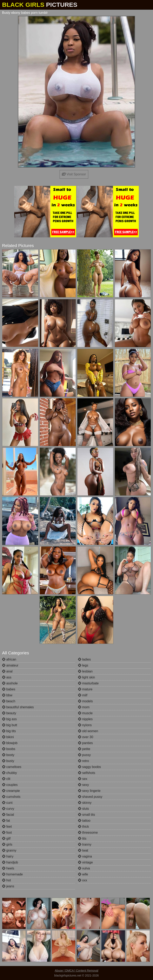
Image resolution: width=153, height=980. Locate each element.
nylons (85, 725)
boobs (9, 749)
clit (6, 779)
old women (88, 731)
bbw (7, 695)
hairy (8, 856)
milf (83, 695)
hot (6, 880)
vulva (84, 868)
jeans (8, 886)
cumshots (11, 797)
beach (9, 701)
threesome (88, 833)
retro (83, 761)
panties (85, 743)
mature (85, 689)
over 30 (86, 737)
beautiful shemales (18, 707)
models (85, 701)
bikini (8, 737)
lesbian (85, 671)
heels (8, 868)
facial (8, 815)
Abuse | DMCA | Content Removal (76, 971)
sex (83, 779)
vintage (85, 862)
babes (9, 689)
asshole (10, 683)
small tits (87, 815)
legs (83, 665)
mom (84, 707)
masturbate (88, 683)
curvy (8, 809)
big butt (10, 725)
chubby (9, 773)
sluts (83, 809)
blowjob (10, 743)
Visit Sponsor (74, 174)
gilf (6, 838)
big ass (9, 719)
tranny (85, 844)
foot (7, 833)
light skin (87, 677)
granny (9, 850)
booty (8, 755)
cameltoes (12, 767)
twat (83, 850)
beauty (9, 713)
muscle (85, 713)
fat (6, 821)
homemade (12, 874)
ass (7, 677)
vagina (85, 856)
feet (7, 827)
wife (83, 874)
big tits (9, 731)
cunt (7, 803)
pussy (84, 755)
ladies (84, 659)
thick (83, 827)
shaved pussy (90, 797)
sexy (83, 785)
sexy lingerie (89, 791)
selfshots (87, 773)
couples (10, 785)
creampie (11, 791)
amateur (10, 665)
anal (7, 671)
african (9, 659)
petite (84, 749)
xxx (82, 880)
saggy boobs (89, 767)
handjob (10, 862)
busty (8, 761)
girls (7, 844)
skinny (85, 803)
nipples (85, 719)
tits (82, 838)
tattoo (84, 821)
